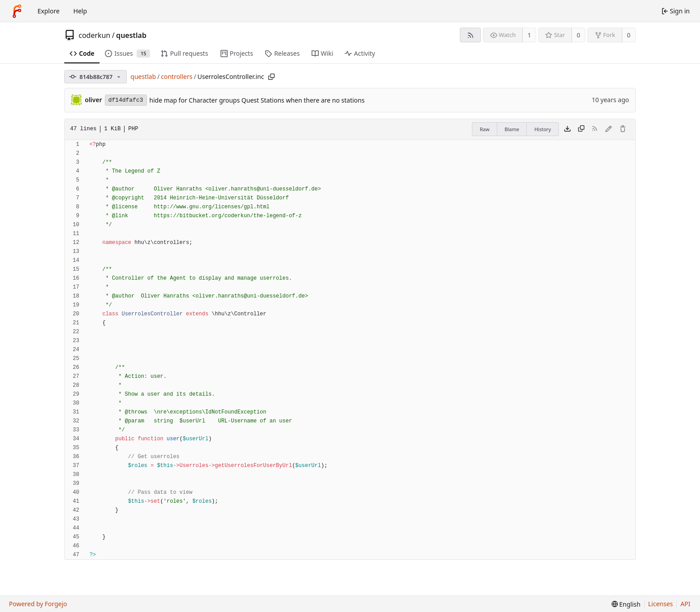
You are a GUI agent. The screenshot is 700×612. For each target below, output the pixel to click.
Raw (485, 129)
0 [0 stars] (579, 35)
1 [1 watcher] (529, 35)
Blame (512, 129)
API (685, 604)
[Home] (17, 11)
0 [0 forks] (629, 35)
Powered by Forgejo (38, 604)
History (543, 129)
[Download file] (567, 129)
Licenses (661, 604)
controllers (176, 76)
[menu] (626, 604)
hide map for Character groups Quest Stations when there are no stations (257, 100)
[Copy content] (581, 129)
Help (80, 11)
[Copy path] (271, 77)
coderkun (94, 35)
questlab (131, 35)
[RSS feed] (470, 35)
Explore (48, 11)
